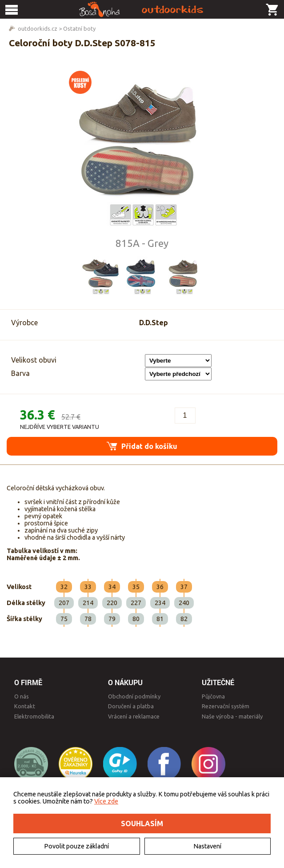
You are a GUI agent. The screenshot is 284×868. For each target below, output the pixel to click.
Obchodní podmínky (134, 696)
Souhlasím (142, 824)
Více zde (106, 801)
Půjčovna (213, 696)
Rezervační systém (226, 706)
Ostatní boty (79, 28)
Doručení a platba (131, 706)
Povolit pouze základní (76, 846)
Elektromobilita (34, 716)
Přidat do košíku (142, 446)
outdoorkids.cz (38, 28)
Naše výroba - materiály (232, 716)
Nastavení (207, 846)
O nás (22, 696)
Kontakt (25, 706)
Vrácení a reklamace (134, 716)
